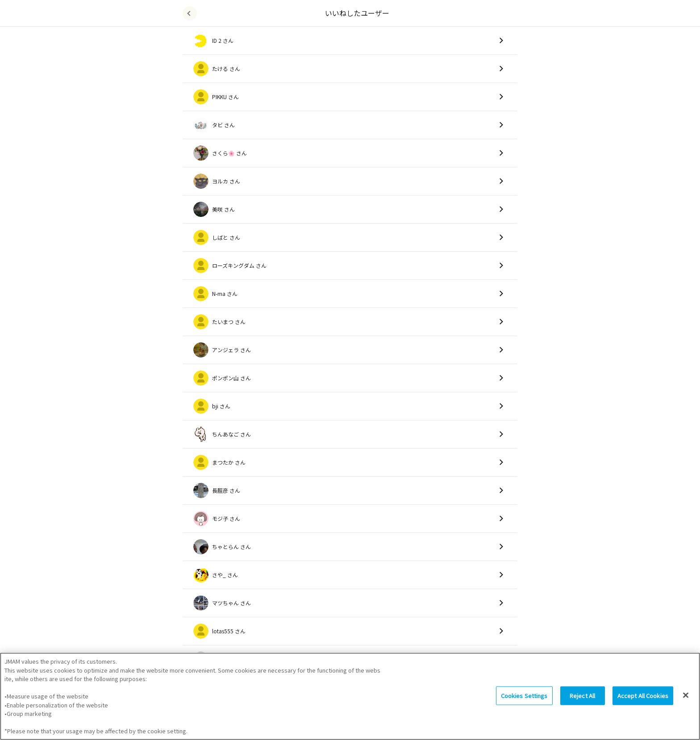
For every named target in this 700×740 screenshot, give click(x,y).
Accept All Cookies (643, 699)
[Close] (686, 699)
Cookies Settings (524, 699)
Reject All (582, 699)
